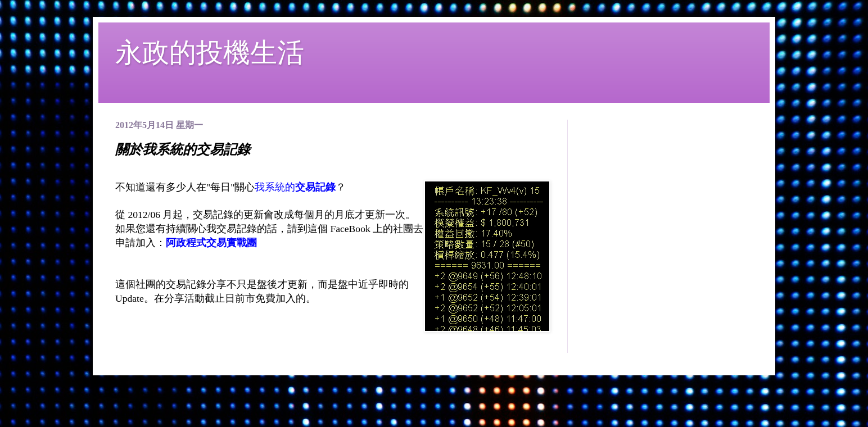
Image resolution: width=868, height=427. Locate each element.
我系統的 (295, 187)
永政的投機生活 (210, 53)
